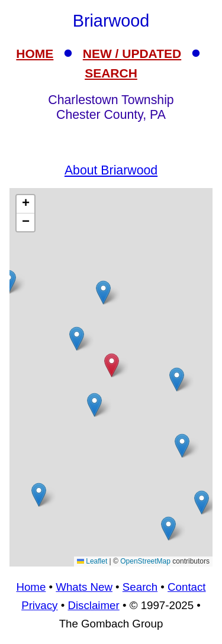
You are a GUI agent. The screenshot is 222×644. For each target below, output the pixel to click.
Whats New (84, 587)
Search (140, 587)
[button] (168, 528)
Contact (186, 587)
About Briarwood (111, 170)
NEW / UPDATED (132, 54)
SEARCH (111, 73)
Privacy (39, 605)
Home (31, 587)
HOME (35, 54)
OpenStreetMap (145, 561)
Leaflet (92, 561)
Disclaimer (93, 605)
